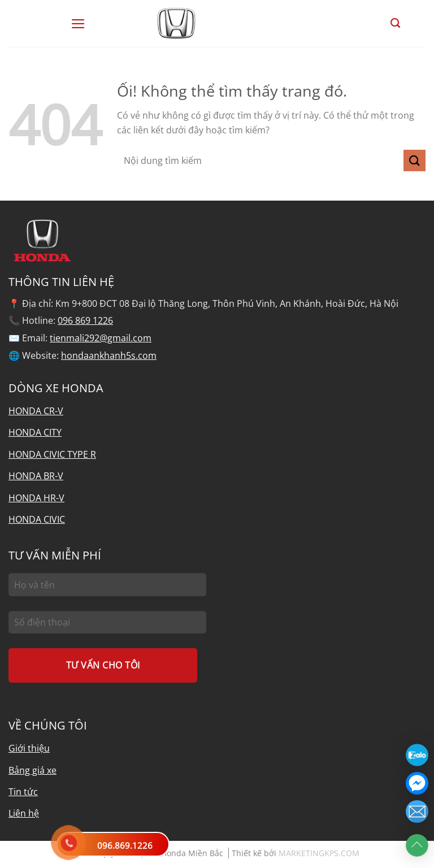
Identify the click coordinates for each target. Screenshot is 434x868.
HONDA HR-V (36, 498)
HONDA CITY (35, 432)
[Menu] (78, 24)
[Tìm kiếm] (395, 23)
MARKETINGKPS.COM (319, 853)
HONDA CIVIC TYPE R (52, 454)
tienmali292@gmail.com (101, 338)
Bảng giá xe (32, 770)
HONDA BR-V (36, 476)
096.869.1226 (125, 845)
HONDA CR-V (36, 411)
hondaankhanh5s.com (109, 355)
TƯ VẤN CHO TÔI (103, 665)
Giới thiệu (29, 748)
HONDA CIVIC (37, 519)
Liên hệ (24, 813)
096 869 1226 (85, 320)
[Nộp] (415, 161)
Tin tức (23, 792)
